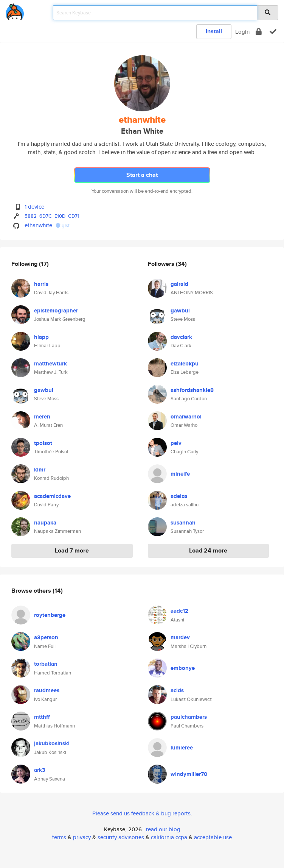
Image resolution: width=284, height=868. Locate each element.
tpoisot (43, 443)
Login (242, 32)
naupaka (45, 523)
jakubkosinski (52, 743)
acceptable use (213, 837)
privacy (82, 837)
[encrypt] (259, 32)
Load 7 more (72, 550)
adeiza (179, 496)
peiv (176, 443)
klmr (40, 470)
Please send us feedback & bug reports (141, 813)
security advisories (121, 837)
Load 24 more (208, 550)
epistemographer (56, 311)
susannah (183, 523)
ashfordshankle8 (192, 390)
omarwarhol (186, 417)
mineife (180, 474)
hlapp (41, 337)
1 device (34, 207)
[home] (15, 10)
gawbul (44, 390)
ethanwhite (38, 225)
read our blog (163, 829)
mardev (180, 637)
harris (41, 284)
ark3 (40, 770)
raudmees (47, 690)
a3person (46, 637)
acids (177, 690)
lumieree (182, 748)
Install (214, 31)
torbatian (46, 664)
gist (63, 226)
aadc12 (179, 611)
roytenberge (50, 615)
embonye (183, 668)
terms (59, 837)
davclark (181, 337)
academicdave (52, 496)
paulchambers (189, 717)
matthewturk (50, 364)
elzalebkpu (185, 364)
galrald (179, 284)
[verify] (273, 32)
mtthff (42, 717)
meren (42, 417)
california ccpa (169, 837)
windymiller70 (189, 774)
